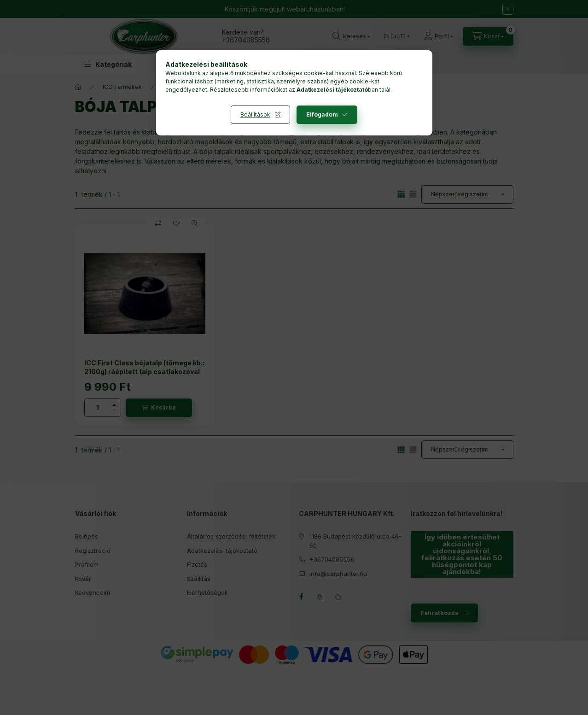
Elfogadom (322, 114)
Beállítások (255, 114)
